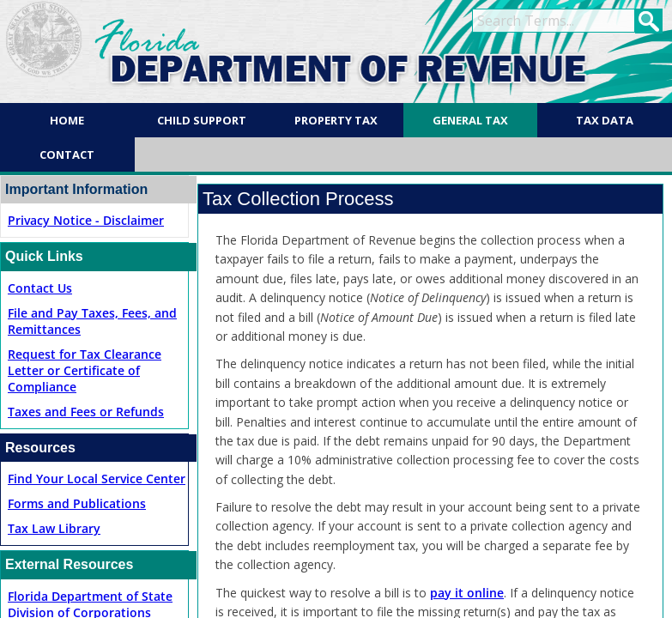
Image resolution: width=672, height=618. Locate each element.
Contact (67, 154)
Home (67, 120)
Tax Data (605, 120)
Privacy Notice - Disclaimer (86, 220)
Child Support (202, 120)
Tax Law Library (54, 528)
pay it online (467, 593)
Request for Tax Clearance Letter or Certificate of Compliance (85, 370)
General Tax (470, 120)
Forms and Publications (77, 503)
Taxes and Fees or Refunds (86, 412)
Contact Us (40, 288)
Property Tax (336, 120)
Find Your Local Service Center (97, 479)
